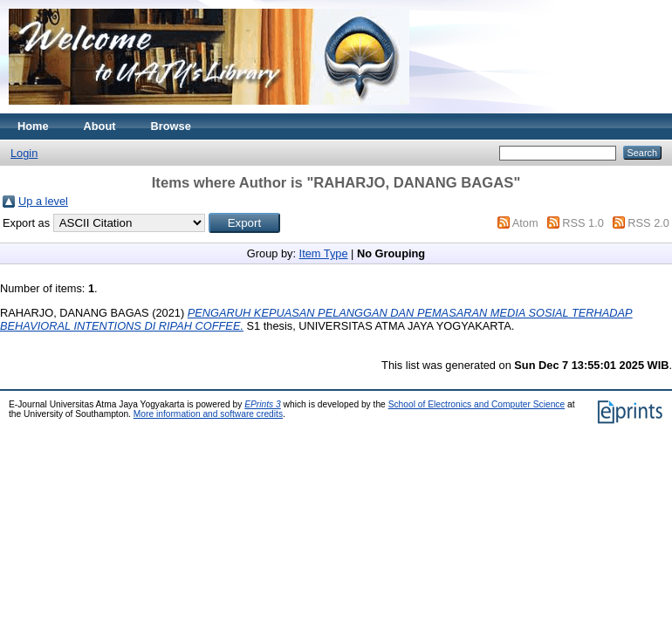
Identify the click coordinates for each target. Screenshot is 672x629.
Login (24, 153)
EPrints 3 (263, 404)
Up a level (43, 201)
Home (33, 126)
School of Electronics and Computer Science (477, 404)
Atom (525, 223)
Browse (171, 126)
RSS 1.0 (583, 223)
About (100, 126)
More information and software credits (208, 414)
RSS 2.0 (648, 223)
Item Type (324, 253)
